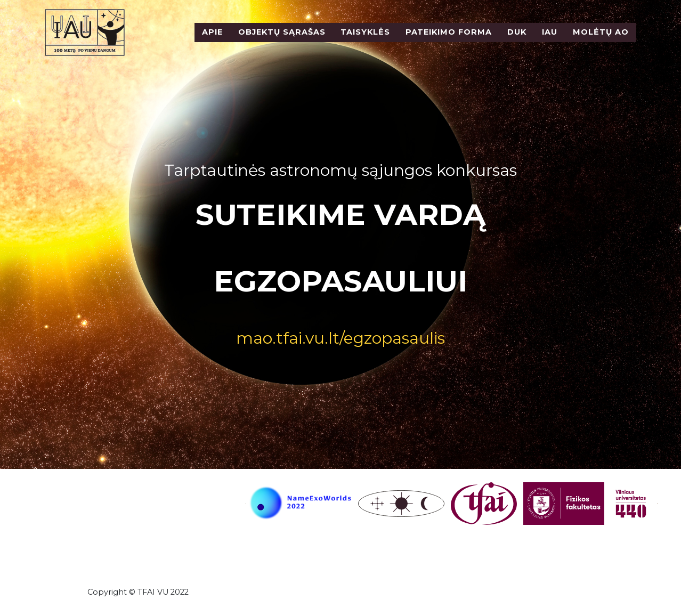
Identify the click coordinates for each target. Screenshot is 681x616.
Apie (212, 39)
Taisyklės (365, 39)
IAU (550, 39)
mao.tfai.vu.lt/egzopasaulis (340, 338)
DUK (517, 39)
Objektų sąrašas (282, 39)
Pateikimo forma (449, 39)
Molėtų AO (601, 39)
